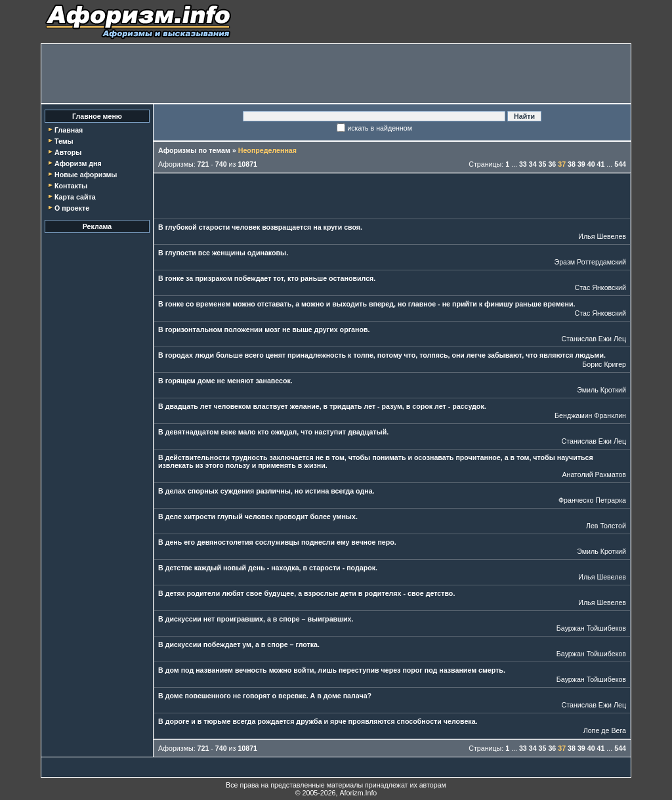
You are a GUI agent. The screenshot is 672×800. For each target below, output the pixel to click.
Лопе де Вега (605, 730)
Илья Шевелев (602, 236)
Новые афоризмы (86, 175)
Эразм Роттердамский (590, 262)
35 (543, 164)
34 (533, 164)
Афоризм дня (78, 163)
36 (552, 164)
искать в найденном (380, 128)
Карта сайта (75, 197)
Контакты (71, 186)
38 (572, 164)
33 (523, 164)
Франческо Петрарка (592, 500)
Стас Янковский (600, 287)
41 (601, 164)
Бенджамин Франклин (590, 415)
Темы (64, 141)
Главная (69, 130)
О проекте (72, 208)
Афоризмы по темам (194, 150)
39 (581, 164)
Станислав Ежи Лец (594, 339)
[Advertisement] (336, 74)
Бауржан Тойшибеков (591, 628)
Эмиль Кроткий (601, 390)
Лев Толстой (606, 526)
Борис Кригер (604, 364)
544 (620, 164)
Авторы (68, 152)
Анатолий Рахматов (594, 474)
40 (591, 164)
